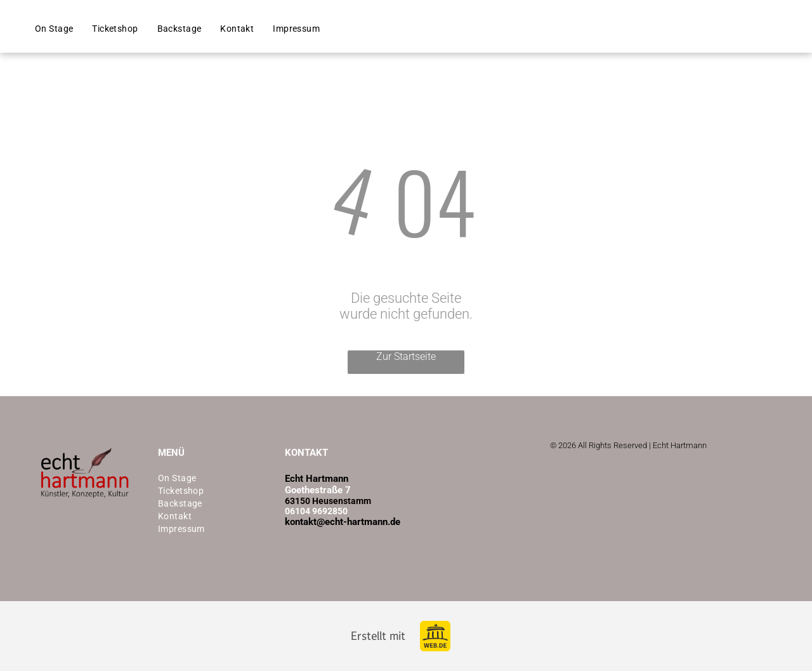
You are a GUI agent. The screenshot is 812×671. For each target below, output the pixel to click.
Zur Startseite (406, 356)
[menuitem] (54, 29)
